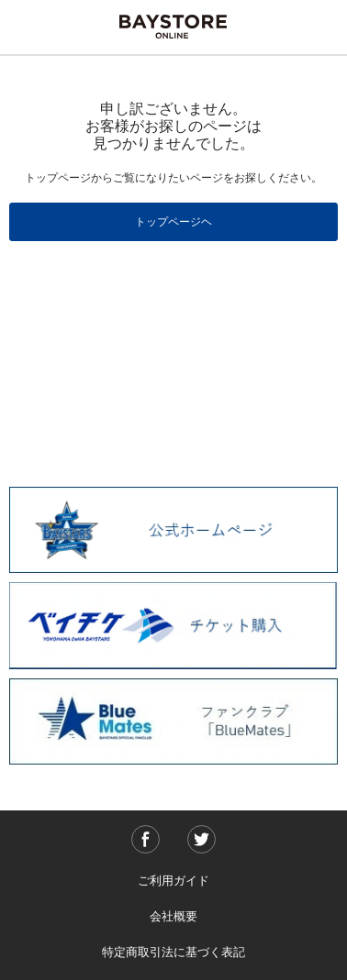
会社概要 (173, 916)
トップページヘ (173, 222)
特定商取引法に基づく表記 (173, 952)
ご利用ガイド (173, 881)
